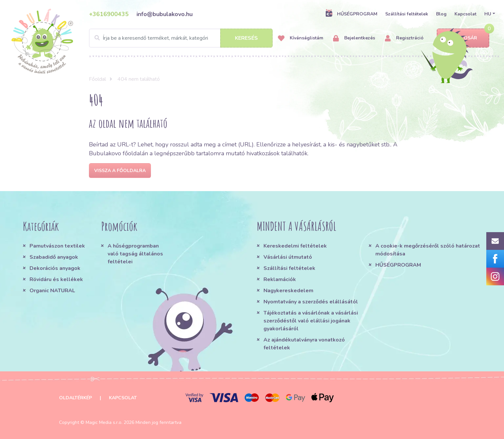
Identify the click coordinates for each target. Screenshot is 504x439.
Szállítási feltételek (407, 14)
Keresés (246, 38)
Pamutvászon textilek (57, 246)
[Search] (181, 38)
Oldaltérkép (75, 398)
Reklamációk (280, 279)
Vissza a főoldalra (120, 171)
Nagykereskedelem (288, 291)
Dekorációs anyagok (55, 268)
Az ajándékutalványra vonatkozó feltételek (304, 344)
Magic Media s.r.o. (104, 422)
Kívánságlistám (301, 38)
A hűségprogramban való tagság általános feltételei (135, 254)
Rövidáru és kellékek (56, 279)
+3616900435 (109, 14)
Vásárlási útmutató (288, 257)
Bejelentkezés (354, 38)
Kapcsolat (465, 14)
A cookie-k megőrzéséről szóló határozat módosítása (428, 250)
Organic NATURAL (52, 291)
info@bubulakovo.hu (165, 14)
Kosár (463, 38)
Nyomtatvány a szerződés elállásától (311, 302)
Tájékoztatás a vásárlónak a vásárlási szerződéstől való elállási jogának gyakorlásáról (311, 321)
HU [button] (488, 14)
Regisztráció (404, 38)
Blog (441, 14)
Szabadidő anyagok (54, 257)
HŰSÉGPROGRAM (351, 14)
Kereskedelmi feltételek (295, 246)
